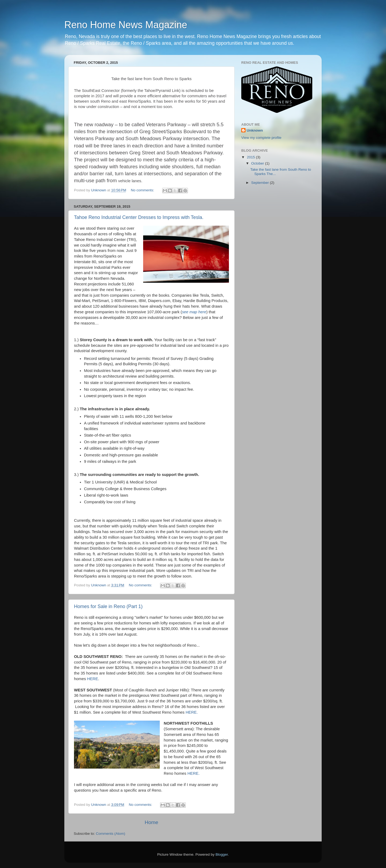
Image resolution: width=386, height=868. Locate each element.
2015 (251, 157)
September (261, 183)
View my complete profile (261, 138)
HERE (93, 679)
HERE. (193, 773)
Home (151, 822)
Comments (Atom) (111, 834)
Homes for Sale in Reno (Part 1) (108, 606)
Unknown (255, 130)
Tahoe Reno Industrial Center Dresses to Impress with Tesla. (139, 217)
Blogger (222, 854)
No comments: (143, 190)
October (258, 163)
